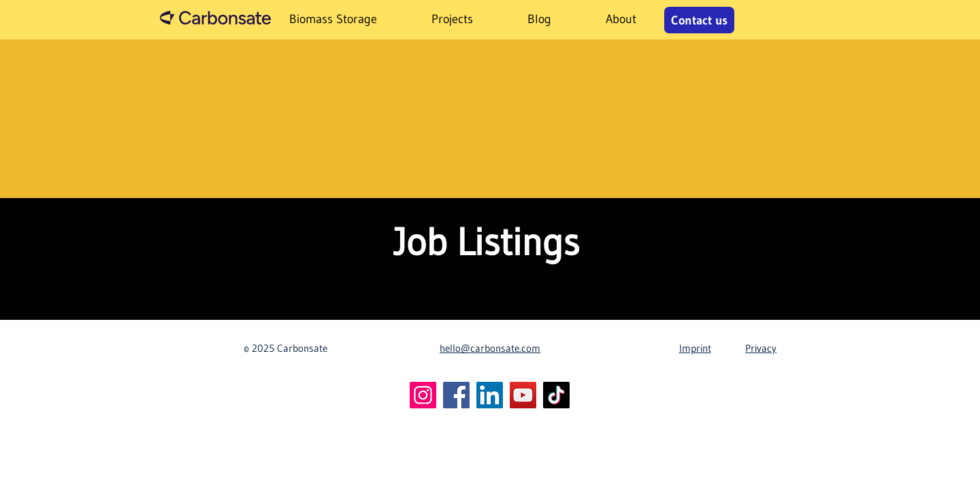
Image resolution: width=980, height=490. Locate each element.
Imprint (695, 348)
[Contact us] (699, 20)
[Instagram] (423, 395)
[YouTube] (523, 395)
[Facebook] (456, 395)
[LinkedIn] (490, 395)
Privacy (761, 348)
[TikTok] (556, 395)
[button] (452, 19)
